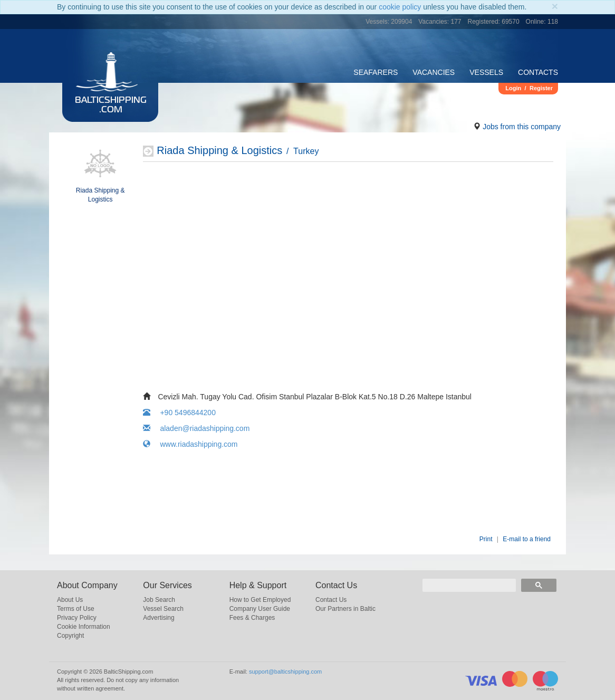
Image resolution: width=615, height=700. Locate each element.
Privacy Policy (77, 618)
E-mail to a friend (527, 539)
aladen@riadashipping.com (196, 428)
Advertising (158, 618)
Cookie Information (84, 627)
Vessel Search (163, 609)
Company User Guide (260, 609)
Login (513, 88)
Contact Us (331, 600)
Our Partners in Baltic (345, 609)
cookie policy (400, 7)
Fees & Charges (252, 618)
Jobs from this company (522, 127)
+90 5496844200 (179, 413)
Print (486, 539)
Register (541, 88)
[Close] (555, 6)
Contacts (538, 72)
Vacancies (434, 72)
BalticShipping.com (111, 106)
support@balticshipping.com (285, 672)
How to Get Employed (260, 600)
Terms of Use (76, 609)
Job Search (159, 600)
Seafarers (376, 72)
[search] (469, 585)
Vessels (486, 72)
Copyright (70, 636)
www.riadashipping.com (190, 444)
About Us (70, 600)
